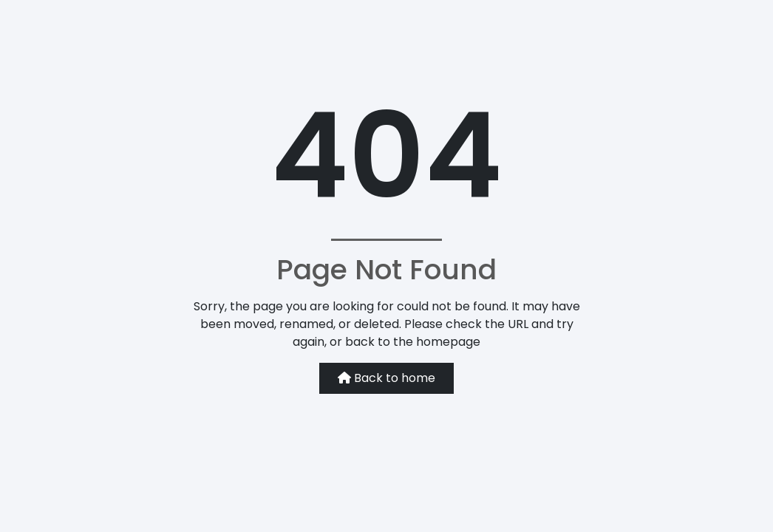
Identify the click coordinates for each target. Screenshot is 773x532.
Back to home (386, 378)
